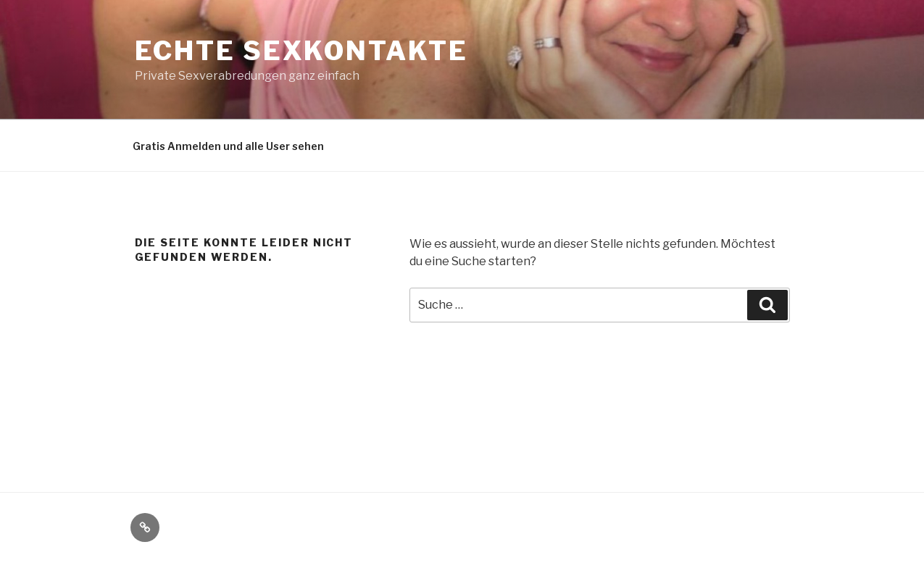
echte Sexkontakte (301, 51)
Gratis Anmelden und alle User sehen (228, 146)
